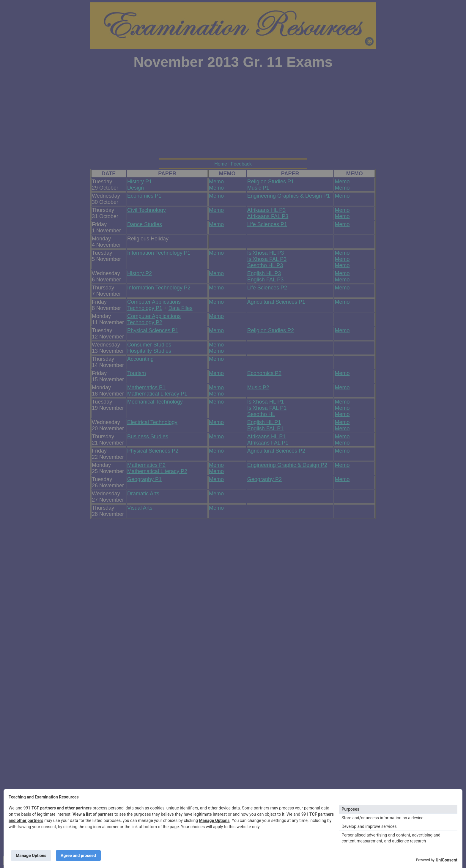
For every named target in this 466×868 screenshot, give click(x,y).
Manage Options (214, 820)
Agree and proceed (78, 856)
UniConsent (447, 860)
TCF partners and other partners (62, 808)
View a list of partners (93, 814)
